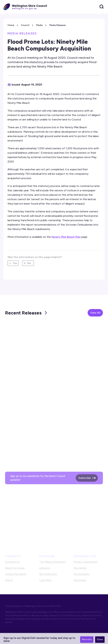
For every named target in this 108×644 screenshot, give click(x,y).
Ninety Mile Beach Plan (66, 237)
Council (25, 25)
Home (11, 25)
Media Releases (58, 25)
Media (39, 25)
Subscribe (84, 478)
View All (95, 313)
